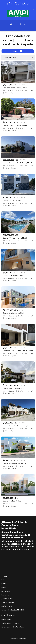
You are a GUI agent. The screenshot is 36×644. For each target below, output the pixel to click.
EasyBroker (22, 638)
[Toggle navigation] (34, 9)
